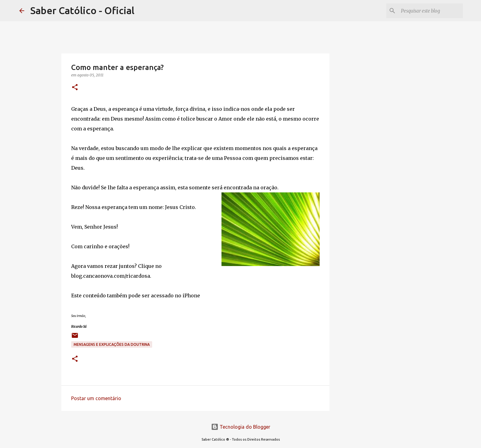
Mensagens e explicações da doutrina (112, 344)
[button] (75, 88)
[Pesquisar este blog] (431, 11)
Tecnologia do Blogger (241, 427)
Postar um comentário (96, 398)
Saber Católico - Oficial (82, 10)
